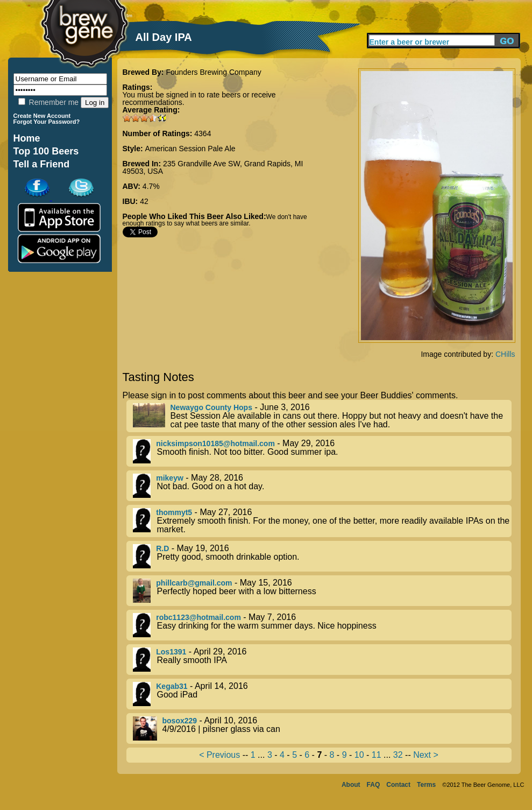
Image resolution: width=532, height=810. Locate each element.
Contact (398, 785)
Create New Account (42, 116)
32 (398, 755)
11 (377, 755)
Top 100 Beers (46, 151)
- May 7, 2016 (322, 625)
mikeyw (170, 478)
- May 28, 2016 (322, 486)
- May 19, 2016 (322, 556)
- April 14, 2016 (322, 694)
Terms (426, 785)
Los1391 (171, 652)
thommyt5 (174, 512)
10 (359, 755)
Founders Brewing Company (213, 72)
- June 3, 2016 (322, 416)
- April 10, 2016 (322, 728)
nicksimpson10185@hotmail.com (215, 443)
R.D (162, 548)
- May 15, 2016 (322, 591)
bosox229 (180, 721)
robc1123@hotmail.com (198, 617)
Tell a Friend (42, 164)
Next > (426, 755)
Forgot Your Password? (47, 122)
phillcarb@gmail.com (194, 583)
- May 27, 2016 (322, 521)
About (351, 785)
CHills (505, 354)
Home (27, 138)
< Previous (219, 755)
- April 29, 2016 (322, 660)
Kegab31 (172, 686)
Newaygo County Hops (211, 407)
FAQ (374, 785)
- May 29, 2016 (322, 451)
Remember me (48, 102)
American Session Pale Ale (190, 149)
